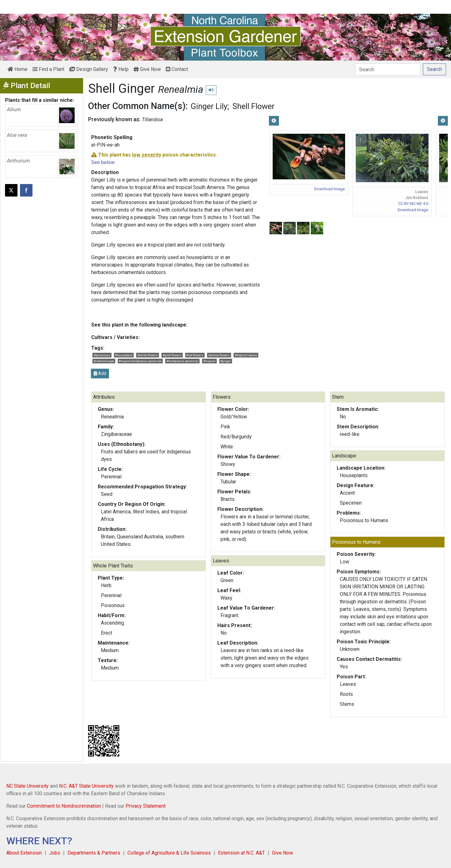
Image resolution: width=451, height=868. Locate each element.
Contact (177, 69)
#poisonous (102, 355)
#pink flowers (172, 355)
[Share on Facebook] (26, 190)
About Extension (24, 853)
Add (100, 373)
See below (103, 162)
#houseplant (124, 355)
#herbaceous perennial (182, 361)
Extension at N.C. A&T (241, 853)
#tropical (209, 361)
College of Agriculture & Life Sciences (169, 853)
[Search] (388, 69)
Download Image (330, 189)
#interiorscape (104, 361)
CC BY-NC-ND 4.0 (413, 204)
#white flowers (148, 355)
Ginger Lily (209, 106)
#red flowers (195, 355)
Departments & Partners (94, 853)
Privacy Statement (146, 806)
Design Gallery (89, 69)
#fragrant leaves (246, 355)
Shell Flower (253, 106)
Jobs (55, 853)
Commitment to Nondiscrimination (64, 806)
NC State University (27, 786)
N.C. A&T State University (86, 786)
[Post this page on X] (11, 190)
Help (121, 69)
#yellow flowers (219, 355)
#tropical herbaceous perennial (140, 361)
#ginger (225, 361)
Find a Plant (48, 69)
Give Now (147, 69)
